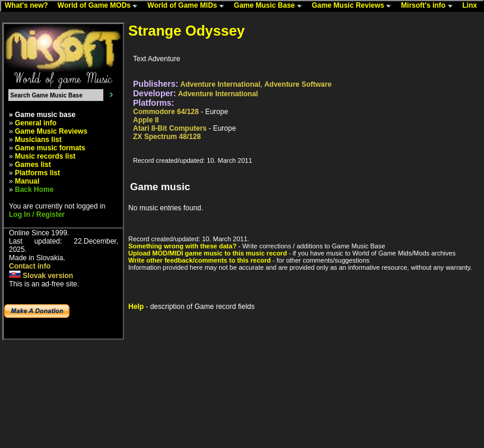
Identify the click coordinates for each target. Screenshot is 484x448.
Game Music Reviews (354, 6)
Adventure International (221, 84)
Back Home (34, 190)
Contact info (30, 266)
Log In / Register (37, 214)
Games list (33, 165)
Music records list (45, 156)
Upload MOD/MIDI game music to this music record (208, 253)
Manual (27, 181)
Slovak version (41, 276)
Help (136, 307)
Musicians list (38, 140)
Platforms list (37, 173)
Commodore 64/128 (166, 112)
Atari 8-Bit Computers (170, 128)
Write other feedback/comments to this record (200, 260)
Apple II (146, 120)
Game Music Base (271, 6)
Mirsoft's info (429, 6)
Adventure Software (298, 84)
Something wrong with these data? (182, 246)
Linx (473, 6)
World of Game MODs (100, 6)
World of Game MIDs (188, 6)
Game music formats (50, 148)
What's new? (29, 6)
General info (36, 123)
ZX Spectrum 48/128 (167, 137)
